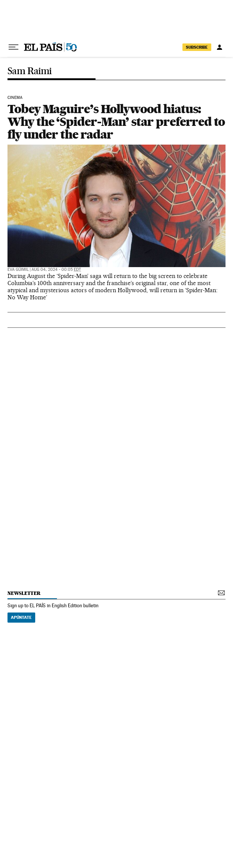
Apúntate (21, 617)
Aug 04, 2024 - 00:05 (56, 270)
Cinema (15, 98)
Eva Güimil (18, 270)
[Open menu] (13, 47)
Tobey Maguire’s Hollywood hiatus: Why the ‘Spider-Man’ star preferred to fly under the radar (116, 122)
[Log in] (220, 47)
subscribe (197, 47)
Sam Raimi (30, 71)
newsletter (24, 593)
